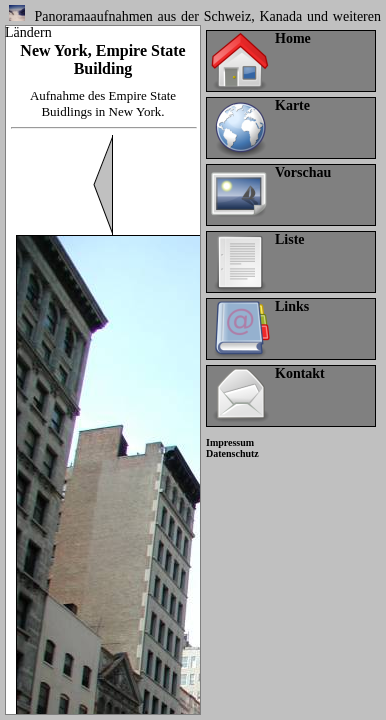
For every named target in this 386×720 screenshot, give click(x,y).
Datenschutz (232, 453)
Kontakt (300, 373)
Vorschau (303, 172)
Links (292, 306)
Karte (292, 105)
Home (293, 38)
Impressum (230, 442)
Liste (290, 239)
